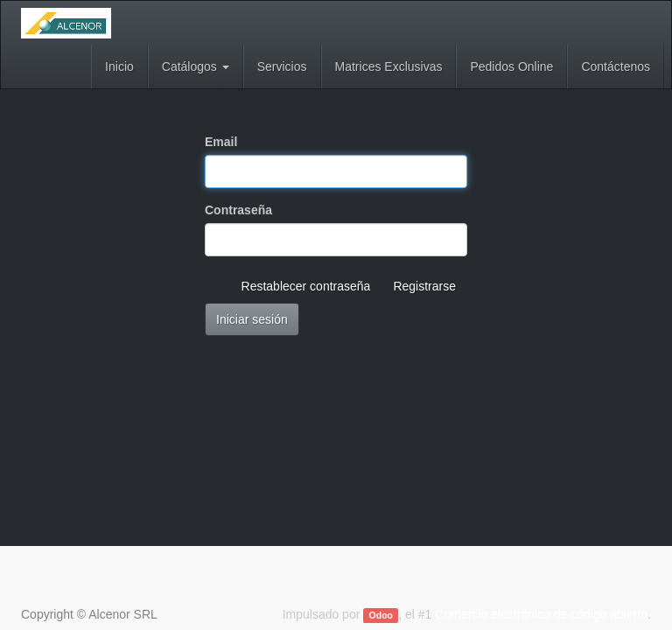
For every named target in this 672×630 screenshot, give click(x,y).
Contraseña (238, 210)
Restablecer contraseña (306, 286)
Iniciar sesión (252, 319)
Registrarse (424, 286)
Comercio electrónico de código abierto (541, 614)
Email (221, 142)
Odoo (381, 615)
